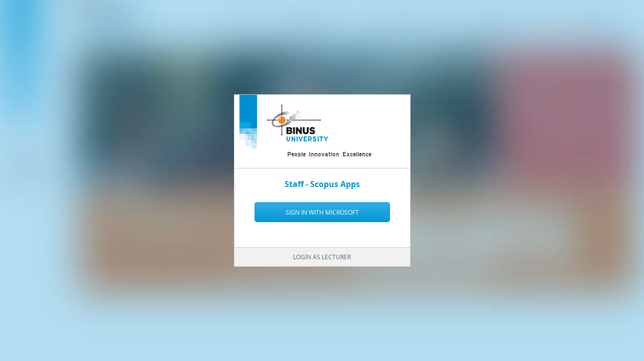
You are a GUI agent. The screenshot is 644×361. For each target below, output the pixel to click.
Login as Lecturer (322, 257)
